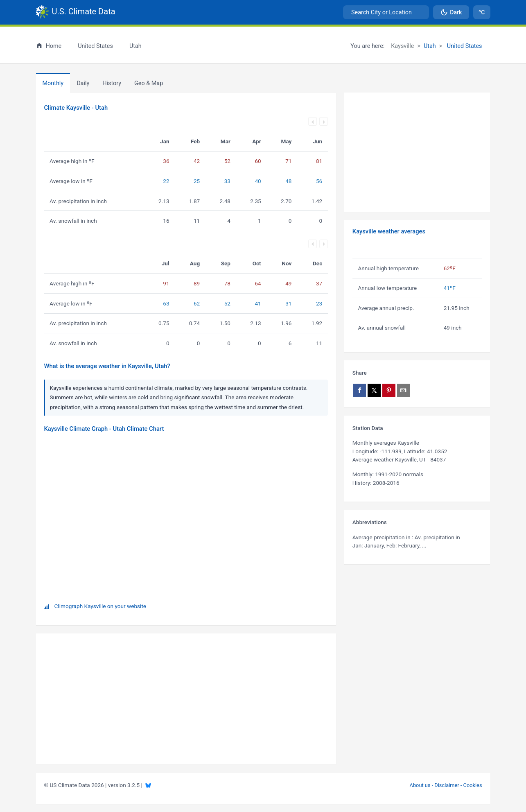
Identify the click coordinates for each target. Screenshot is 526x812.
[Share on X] (374, 390)
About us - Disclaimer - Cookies (446, 785)
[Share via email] (404, 390)
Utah (430, 46)
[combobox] (386, 12)
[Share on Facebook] (360, 390)
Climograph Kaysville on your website (100, 606)
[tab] (112, 83)
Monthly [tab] (53, 83)
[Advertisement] (417, 152)
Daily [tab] (83, 83)
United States (464, 46)
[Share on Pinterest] (389, 390)
